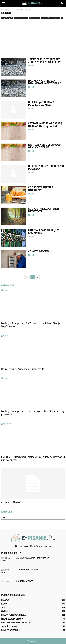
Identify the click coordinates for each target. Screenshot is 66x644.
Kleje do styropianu (21, 18)
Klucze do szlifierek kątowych (16, 623)
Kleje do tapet (34, 18)
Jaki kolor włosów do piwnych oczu (32, 558)
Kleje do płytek (7, 18)
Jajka (4, 608)
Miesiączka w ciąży (24, 581)
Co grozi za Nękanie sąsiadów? (41, 189)
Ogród (31, 66)
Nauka (4, 604)
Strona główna (6, 10)
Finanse (5, 611)
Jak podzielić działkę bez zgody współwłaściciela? (44, 61)
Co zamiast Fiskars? (11, 502)
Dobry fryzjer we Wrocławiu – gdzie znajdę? (23, 369)
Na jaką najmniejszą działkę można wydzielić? (44, 82)
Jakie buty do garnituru (27, 570)
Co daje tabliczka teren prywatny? (43, 210)
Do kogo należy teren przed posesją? (46, 167)
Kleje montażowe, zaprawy (50, 18)
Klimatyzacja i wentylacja (14, 615)
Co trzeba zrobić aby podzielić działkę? (41, 103)
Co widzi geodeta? (39, 252)
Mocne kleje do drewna (12, 619)
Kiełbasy (5, 600)
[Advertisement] (33, 37)
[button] (63, 3)
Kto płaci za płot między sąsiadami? (44, 232)
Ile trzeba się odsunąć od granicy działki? (44, 146)
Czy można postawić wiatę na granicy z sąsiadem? (45, 125)
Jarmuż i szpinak (9, 627)
